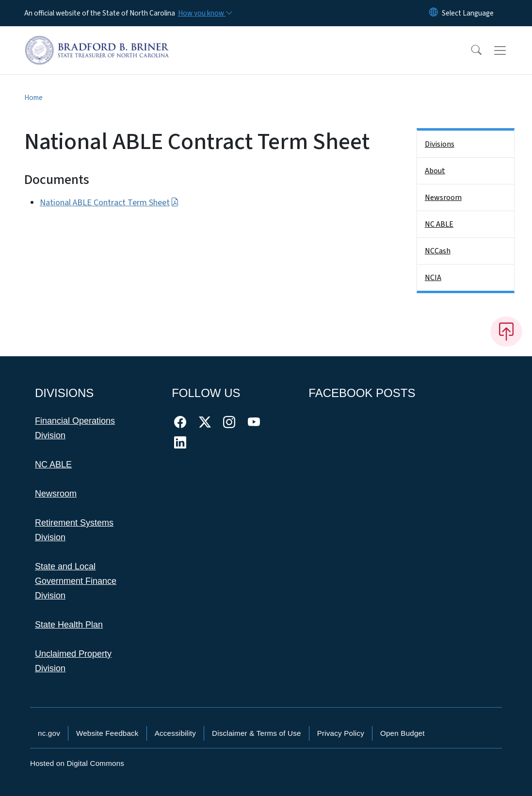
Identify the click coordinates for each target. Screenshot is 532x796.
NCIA (433, 278)
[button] (470, 50)
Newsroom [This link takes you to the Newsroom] (56, 494)
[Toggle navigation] (509, 50)
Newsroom (443, 198)
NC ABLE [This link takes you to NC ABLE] (53, 464)
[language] (468, 13)
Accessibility (175, 733)
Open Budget (403, 733)
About (435, 171)
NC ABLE (439, 224)
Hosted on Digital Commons (77, 763)
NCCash (438, 251)
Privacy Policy (341, 733)
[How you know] (205, 13)
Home (33, 98)
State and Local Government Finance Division (76, 581)
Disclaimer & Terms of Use (257, 733)
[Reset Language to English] (434, 13)
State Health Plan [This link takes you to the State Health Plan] (69, 625)
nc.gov (49, 733)
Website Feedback (107, 733)
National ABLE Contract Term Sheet (109, 203)
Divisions (440, 144)
